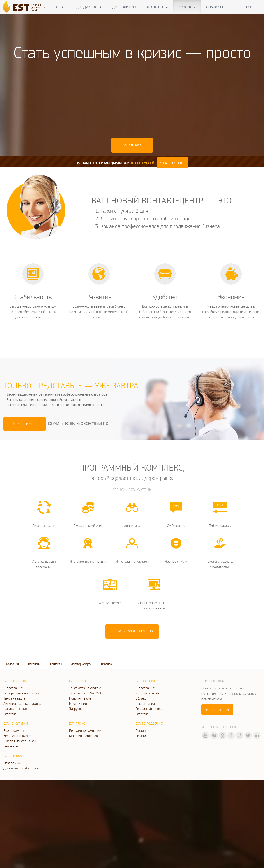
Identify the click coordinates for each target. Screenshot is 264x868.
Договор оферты (81, 664)
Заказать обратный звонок (132, 631)
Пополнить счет (81, 698)
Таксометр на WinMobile (87, 693)
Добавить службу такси (21, 768)
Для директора (89, 7)
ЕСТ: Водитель (80, 681)
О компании (11, 664)
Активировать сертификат (23, 703)
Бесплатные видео (17, 736)
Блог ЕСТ (244, 7)
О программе (13, 688)
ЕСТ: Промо (77, 723)
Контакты (56, 664)
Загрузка (10, 714)
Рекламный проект (149, 709)
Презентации (145, 703)
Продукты (187, 7)
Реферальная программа (22, 693)
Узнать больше (173, 163)
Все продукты (14, 730)
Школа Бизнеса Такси (20, 741)
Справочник (216, 7)
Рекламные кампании (85, 730)
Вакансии (34, 664)
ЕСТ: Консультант (16, 723)
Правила (107, 664)
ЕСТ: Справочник (15, 756)
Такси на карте (15, 698)
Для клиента (157, 7)
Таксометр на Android (85, 688)
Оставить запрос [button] (217, 710)
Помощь (141, 730)
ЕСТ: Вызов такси (16, 681)
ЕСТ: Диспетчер (146, 681)
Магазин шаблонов (84, 736)
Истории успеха (147, 693)
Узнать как (132, 145)
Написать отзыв (15, 709)
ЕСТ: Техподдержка (149, 723)
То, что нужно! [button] (24, 423)
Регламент (143, 736)
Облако (141, 698)
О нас (61, 7)
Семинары (11, 746)
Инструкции (78, 703)
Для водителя (124, 7)
